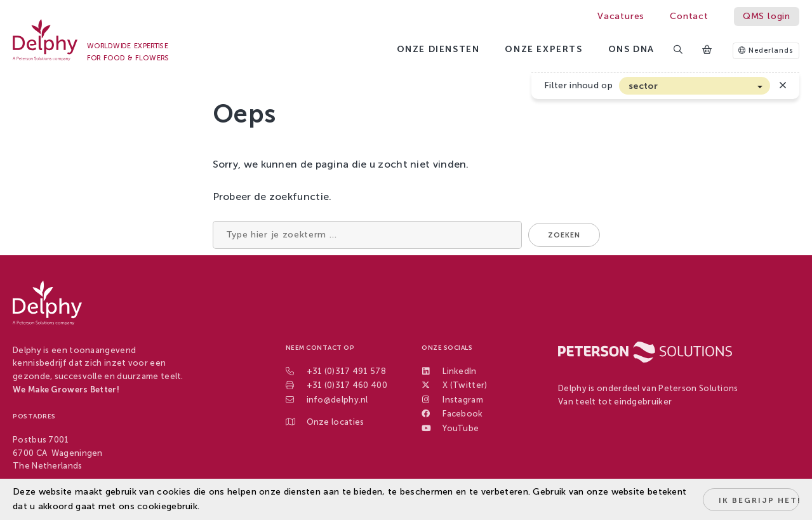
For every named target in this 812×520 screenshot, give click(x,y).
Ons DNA (631, 49)
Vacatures (621, 16)
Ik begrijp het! (759, 500)
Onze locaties (336, 422)
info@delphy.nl (337, 400)
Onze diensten (438, 49)
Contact (689, 16)
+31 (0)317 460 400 (347, 385)
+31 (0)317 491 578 (346, 371)
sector (643, 86)
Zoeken (564, 235)
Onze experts (543, 49)
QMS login (767, 16)
